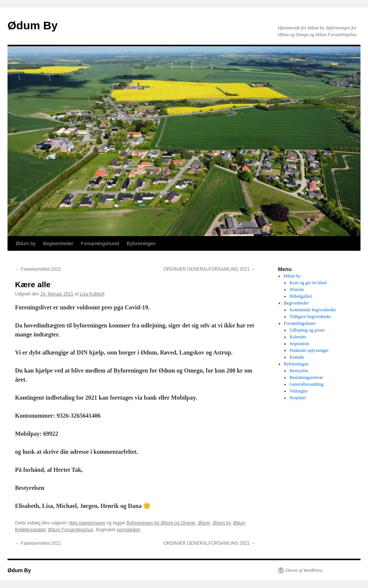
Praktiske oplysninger (309, 350)
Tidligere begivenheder (310, 317)
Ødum (204, 523)
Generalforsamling (306, 384)
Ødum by (26, 243)
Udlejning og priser (307, 330)
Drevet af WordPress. (305, 570)
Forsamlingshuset (100, 243)
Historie (297, 289)
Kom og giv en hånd (308, 283)
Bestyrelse (299, 371)
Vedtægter (299, 391)
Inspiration (299, 344)
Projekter (298, 398)
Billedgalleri (301, 296)
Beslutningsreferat (306, 377)
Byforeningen (141, 243)
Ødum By (32, 25)
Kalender (298, 337)
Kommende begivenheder (313, 310)
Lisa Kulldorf (92, 294)
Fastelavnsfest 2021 (38, 269)
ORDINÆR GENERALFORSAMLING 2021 (209, 269)
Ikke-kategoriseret (87, 523)
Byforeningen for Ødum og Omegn (161, 523)
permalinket (128, 530)
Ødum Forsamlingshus (71, 530)
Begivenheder (58, 243)
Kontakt (297, 357)
